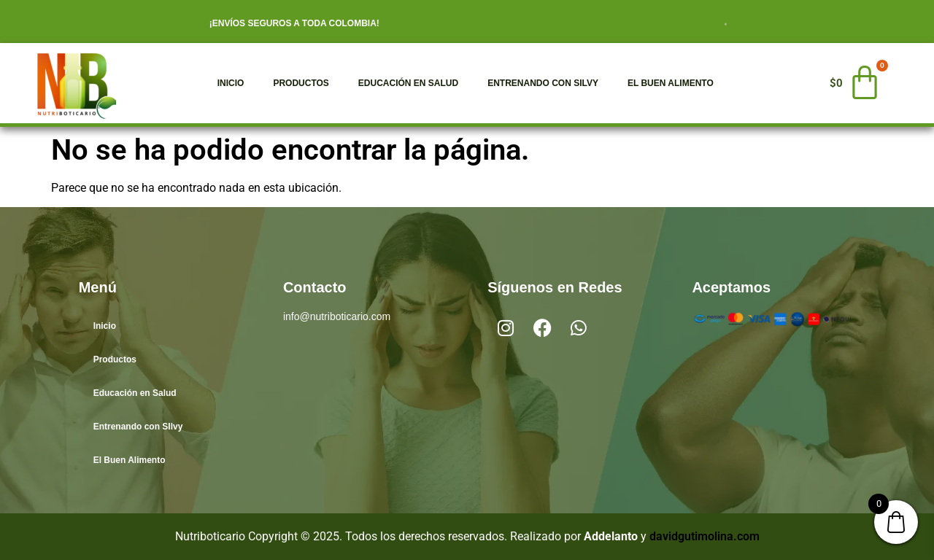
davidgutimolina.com (705, 536)
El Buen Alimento (671, 83)
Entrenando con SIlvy (543, 83)
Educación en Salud (408, 83)
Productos (301, 83)
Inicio (231, 83)
